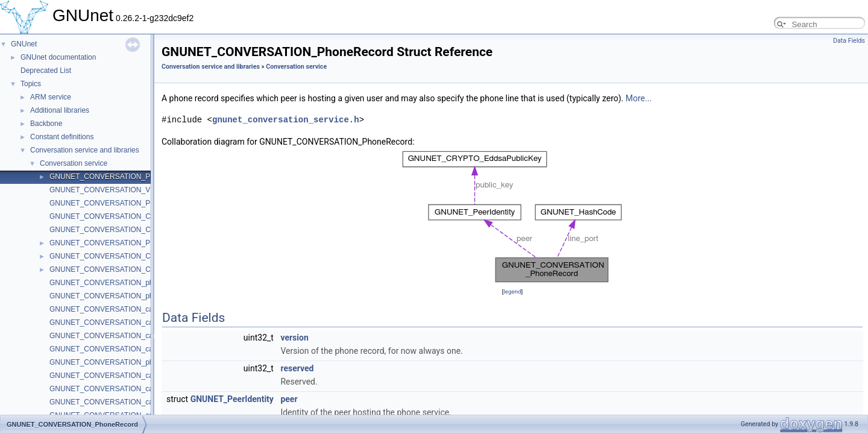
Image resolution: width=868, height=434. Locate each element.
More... (639, 98)
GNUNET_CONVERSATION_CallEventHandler (126, 230)
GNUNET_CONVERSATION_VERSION (114, 190)
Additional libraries (60, 110)
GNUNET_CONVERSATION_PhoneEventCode (126, 243)
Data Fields (849, 41)
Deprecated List (46, 71)
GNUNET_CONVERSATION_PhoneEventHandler (130, 203)
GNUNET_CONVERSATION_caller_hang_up (122, 349)
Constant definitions (62, 137)
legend (512, 291)
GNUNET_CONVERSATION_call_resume (117, 402)
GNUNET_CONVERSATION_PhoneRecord (120, 177)
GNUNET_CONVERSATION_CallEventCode (121, 269)
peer (289, 399)
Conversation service (74, 163)
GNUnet (24, 44)
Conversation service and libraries (85, 150)
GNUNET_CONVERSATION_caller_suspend (122, 322)
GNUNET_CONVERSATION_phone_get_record (127, 296)
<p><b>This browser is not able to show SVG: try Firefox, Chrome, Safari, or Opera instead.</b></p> (512, 217)
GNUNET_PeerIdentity (232, 399)
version (294, 338)
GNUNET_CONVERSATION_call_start (112, 376)
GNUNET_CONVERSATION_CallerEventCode (125, 256)
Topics (31, 84)
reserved (297, 368)
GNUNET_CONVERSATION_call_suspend (118, 389)
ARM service (51, 97)
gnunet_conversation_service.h (286, 120)
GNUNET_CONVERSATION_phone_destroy (121, 362)
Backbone (46, 124)
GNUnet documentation (58, 57)
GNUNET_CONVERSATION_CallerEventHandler (129, 216)
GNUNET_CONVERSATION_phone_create (120, 283)
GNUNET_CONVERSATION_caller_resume (120, 336)
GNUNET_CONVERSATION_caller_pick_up (121, 309)
